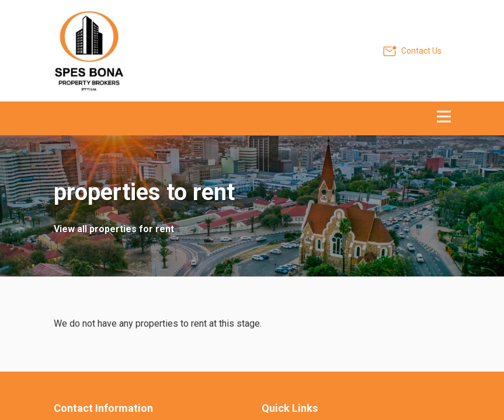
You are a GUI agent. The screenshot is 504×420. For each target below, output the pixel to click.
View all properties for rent (114, 229)
